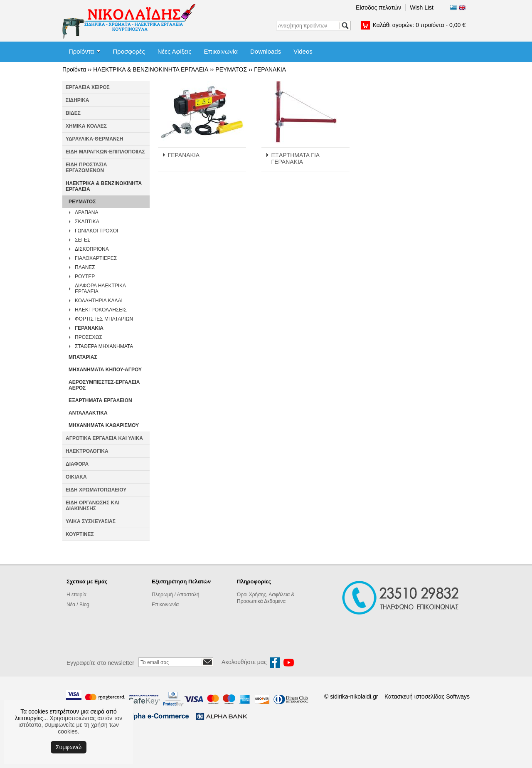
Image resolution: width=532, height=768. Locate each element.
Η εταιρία (76, 595)
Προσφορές (129, 51)
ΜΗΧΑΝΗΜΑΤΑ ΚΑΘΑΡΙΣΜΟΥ (104, 425)
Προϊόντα (81, 51)
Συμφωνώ (69, 747)
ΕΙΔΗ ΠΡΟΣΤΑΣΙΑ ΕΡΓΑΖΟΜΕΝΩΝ (86, 168)
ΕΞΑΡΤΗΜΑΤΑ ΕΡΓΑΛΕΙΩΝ (100, 400)
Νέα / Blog (78, 605)
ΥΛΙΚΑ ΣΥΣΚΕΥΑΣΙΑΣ (91, 521)
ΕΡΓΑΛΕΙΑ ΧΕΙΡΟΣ (88, 87)
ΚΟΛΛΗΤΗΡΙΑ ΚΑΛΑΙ (99, 301)
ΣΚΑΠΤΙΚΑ (87, 222)
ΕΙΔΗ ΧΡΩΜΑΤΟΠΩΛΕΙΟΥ (96, 490)
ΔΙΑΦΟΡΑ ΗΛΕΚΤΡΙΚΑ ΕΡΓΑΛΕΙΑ (100, 289)
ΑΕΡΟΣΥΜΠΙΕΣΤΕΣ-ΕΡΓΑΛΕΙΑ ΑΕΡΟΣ (104, 385)
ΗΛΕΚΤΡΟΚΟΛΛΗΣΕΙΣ (101, 310)
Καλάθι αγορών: (419, 25)
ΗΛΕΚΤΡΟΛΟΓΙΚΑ (87, 451)
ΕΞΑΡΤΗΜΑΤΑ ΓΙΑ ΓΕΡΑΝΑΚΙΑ (295, 158)
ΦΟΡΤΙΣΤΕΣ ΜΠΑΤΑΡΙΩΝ (104, 319)
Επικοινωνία (221, 51)
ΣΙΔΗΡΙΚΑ (78, 100)
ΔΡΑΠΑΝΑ (86, 212)
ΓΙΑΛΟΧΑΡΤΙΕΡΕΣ (96, 258)
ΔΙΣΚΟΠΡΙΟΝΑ (92, 249)
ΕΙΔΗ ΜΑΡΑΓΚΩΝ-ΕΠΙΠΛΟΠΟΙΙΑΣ (105, 152)
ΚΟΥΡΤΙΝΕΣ (80, 534)
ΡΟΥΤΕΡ (85, 277)
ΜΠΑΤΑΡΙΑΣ (83, 357)
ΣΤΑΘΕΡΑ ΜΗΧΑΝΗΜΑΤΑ (104, 346)
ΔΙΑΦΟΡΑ (77, 464)
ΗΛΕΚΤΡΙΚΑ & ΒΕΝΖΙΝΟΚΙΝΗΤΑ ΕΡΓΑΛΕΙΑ (151, 69)
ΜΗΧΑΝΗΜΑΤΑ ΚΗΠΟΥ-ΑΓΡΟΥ (105, 370)
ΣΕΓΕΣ (83, 240)
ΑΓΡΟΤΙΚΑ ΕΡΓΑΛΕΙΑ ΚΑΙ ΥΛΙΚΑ (104, 438)
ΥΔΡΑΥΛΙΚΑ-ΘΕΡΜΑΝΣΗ (94, 139)
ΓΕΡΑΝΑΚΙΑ (270, 69)
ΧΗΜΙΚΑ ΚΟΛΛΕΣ (86, 126)
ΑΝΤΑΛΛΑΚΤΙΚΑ (88, 413)
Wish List (422, 7)
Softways (458, 696)
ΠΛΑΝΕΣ (85, 267)
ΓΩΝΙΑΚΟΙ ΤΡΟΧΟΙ (96, 231)
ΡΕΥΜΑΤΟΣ (231, 69)
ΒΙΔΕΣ (73, 113)
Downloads (266, 51)
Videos (303, 51)
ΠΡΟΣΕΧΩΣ (89, 337)
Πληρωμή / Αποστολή (175, 595)
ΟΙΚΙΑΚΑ (76, 477)
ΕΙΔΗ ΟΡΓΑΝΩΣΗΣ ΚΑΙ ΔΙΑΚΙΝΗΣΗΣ (92, 506)
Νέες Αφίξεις (175, 51)
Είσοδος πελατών (378, 7)
